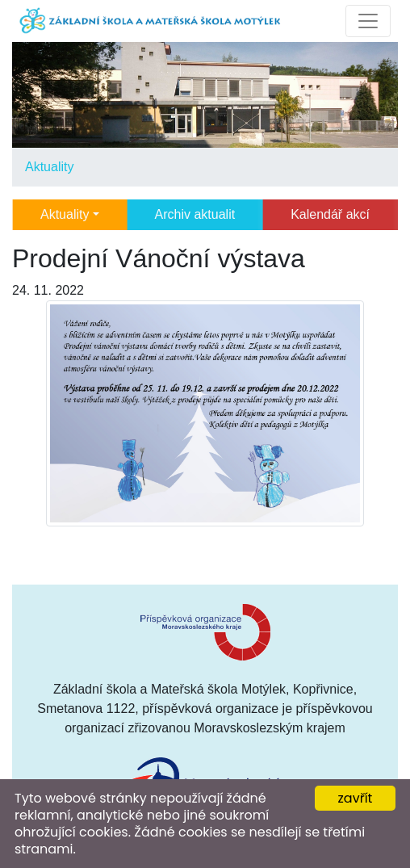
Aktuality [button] (65, 214)
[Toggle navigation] (368, 21)
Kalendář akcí (330, 214)
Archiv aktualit (195, 214)
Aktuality (49, 167)
